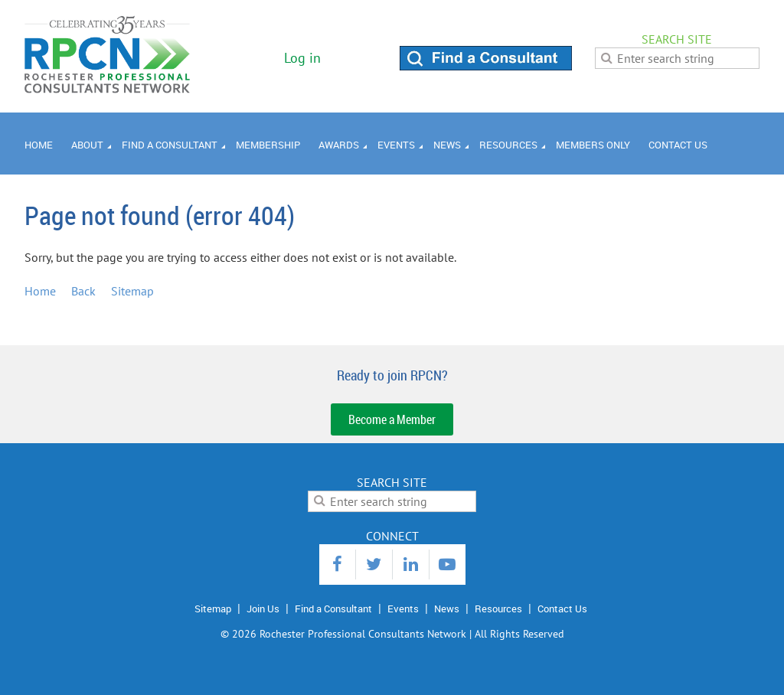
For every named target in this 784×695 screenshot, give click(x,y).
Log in (302, 58)
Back (83, 291)
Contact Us (562, 609)
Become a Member (392, 419)
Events (403, 609)
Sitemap (132, 291)
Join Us (263, 609)
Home (40, 291)
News (447, 609)
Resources (498, 609)
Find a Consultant (333, 609)
